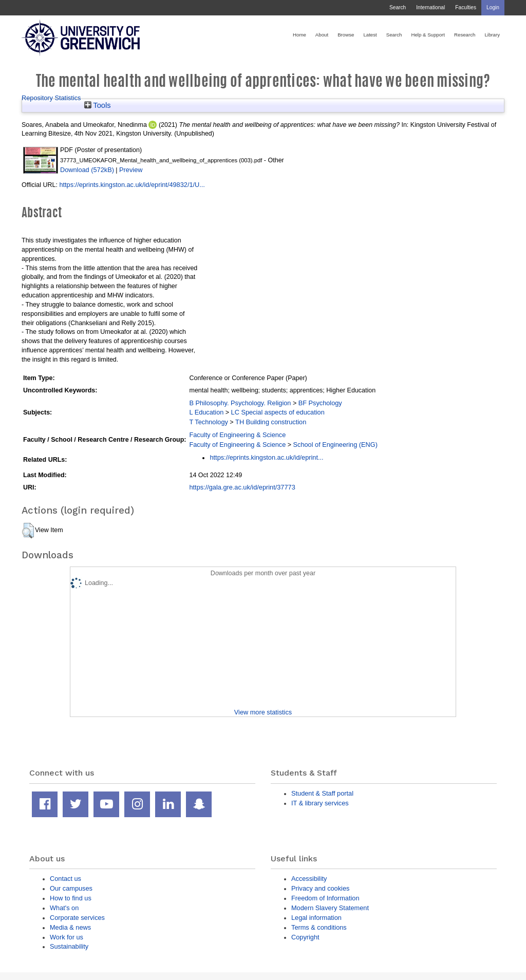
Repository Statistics (51, 98)
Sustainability (69, 946)
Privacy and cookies (320, 888)
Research (465, 35)
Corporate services (77, 918)
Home (299, 35)
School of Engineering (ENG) (335, 445)
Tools (98, 105)
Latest (370, 35)
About (322, 35)
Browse (346, 35)
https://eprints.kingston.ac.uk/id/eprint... (266, 457)
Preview (131, 170)
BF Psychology (320, 403)
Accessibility (309, 879)
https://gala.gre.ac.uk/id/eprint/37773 (242, 487)
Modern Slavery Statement (330, 908)
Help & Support (428, 35)
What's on (64, 908)
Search (398, 7)
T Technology (208, 422)
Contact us (65, 879)
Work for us (67, 937)
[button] (28, 531)
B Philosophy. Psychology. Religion (240, 403)
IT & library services (320, 803)
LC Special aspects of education (278, 412)
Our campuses (71, 888)
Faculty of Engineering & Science (237, 435)
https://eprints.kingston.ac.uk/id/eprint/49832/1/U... (132, 185)
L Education (206, 412)
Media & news (70, 927)
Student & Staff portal (322, 793)
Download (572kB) (87, 170)
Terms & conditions (319, 927)
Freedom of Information (325, 898)
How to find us (71, 898)
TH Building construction (271, 422)
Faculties (466, 7)
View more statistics (263, 712)
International (430, 7)
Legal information (316, 918)
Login (493, 7)
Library (492, 35)
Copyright (305, 937)
